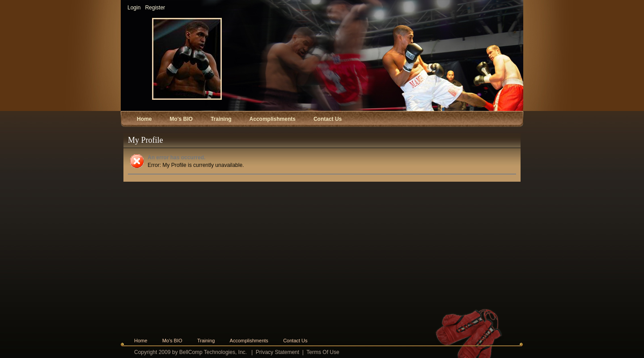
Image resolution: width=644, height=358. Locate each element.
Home (141, 341)
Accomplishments (249, 341)
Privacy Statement (278, 352)
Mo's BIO (172, 341)
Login (134, 8)
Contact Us (295, 341)
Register (155, 8)
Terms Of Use (323, 352)
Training (206, 341)
